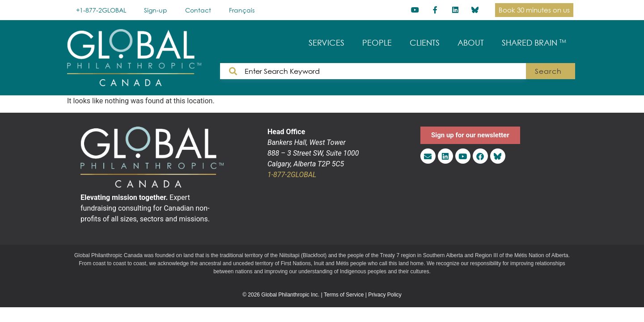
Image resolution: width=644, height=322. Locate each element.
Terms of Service (344, 295)
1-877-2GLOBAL (292, 175)
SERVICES (326, 43)
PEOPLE (377, 43)
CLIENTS (425, 43)
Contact (198, 10)
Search (548, 71)
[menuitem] (242, 10)
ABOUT (471, 43)
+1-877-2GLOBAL (101, 10)
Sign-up (156, 10)
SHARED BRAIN (534, 43)
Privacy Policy (385, 295)
